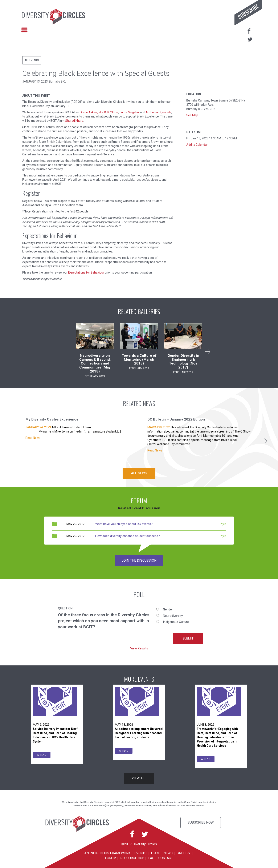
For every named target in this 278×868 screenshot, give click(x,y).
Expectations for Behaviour (86, 272)
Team (155, 853)
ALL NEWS (139, 473)
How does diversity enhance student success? (128, 536)
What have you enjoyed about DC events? (124, 524)
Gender (168, 609)
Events (140, 853)
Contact (166, 858)
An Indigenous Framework (107, 853)
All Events (32, 60)
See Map (192, 115)
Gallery (184, 853)
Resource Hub (132, 858)
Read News (33, 438)
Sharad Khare (74, 121)
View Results (139, 648)
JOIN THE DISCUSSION (139, 560)
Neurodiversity (173, 616)
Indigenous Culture (176, 622)
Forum (111, 858)
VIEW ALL (139, 778)
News (168, 853)
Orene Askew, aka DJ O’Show (99, 112)
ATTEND (42, 755)
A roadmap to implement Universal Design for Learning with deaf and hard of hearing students (139, 733)
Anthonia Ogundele (159, 112)
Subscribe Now (201, 822)
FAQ (151, 858)
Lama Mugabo (129, 112)
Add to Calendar (197, 145)
